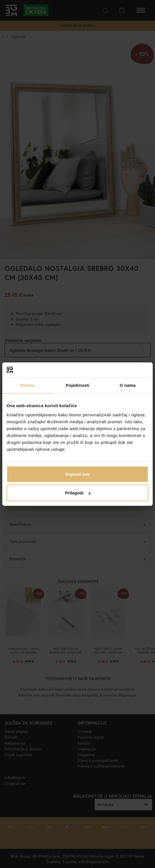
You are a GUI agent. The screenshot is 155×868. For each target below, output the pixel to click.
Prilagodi (78, 493)
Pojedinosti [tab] (77, 385)
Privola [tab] (27, 385)
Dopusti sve (77, 474)
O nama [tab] (128, 385)
